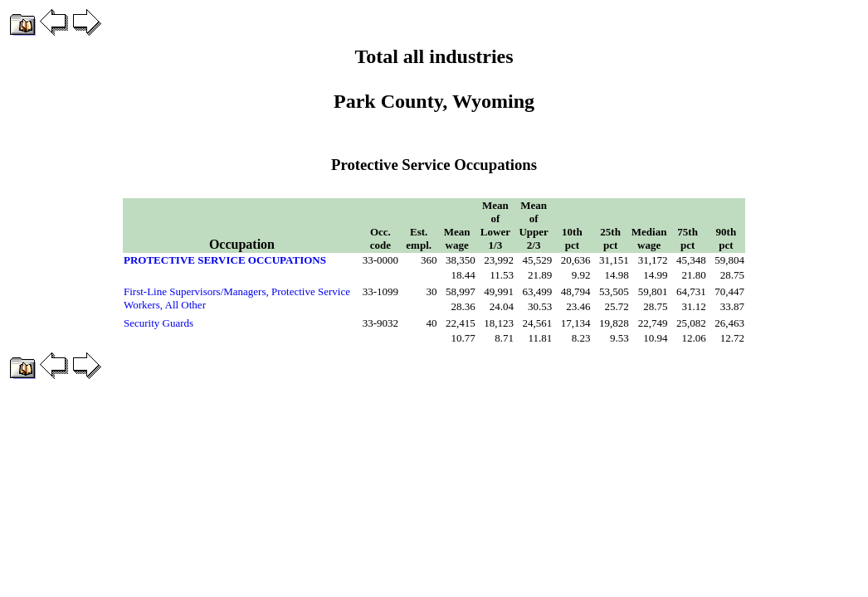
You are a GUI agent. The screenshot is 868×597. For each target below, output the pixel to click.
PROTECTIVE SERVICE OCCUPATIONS (225, 260)
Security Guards (158, 323)
